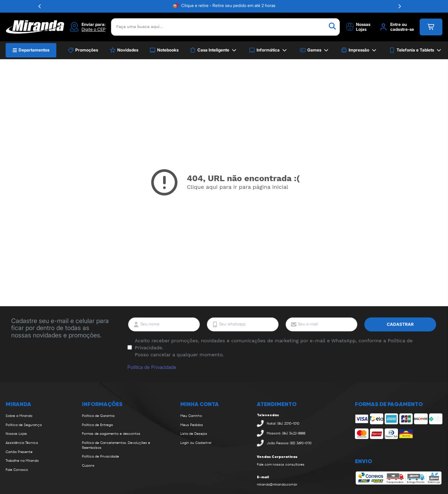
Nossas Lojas (16, 434)
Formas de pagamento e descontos (111, 434)
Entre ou (398, 25)
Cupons (88, 466)
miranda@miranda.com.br (277, 485)
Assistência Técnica (22, 443)
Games (315, 50)
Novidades (124, 50)
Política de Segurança (24, 425)
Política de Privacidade (152, 367)
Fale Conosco (17, 470)
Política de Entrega (97, 425)
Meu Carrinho (191, 416)
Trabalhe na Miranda (22, 461)
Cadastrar (400, 324)
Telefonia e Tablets (416, 50)
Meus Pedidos (192, 425)
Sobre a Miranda (19, 416)
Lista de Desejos (194, 434)
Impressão (359, 50)
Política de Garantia (98, 416)
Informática (268, 50)
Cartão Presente (19, 452)
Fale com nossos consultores (281, 465)
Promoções (83, 50)
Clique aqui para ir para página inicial (238, 187)
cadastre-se (402, 29)
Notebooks (164, 50)
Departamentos (31, 50)
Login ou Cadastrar (196, 443)
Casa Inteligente (214, 50)
